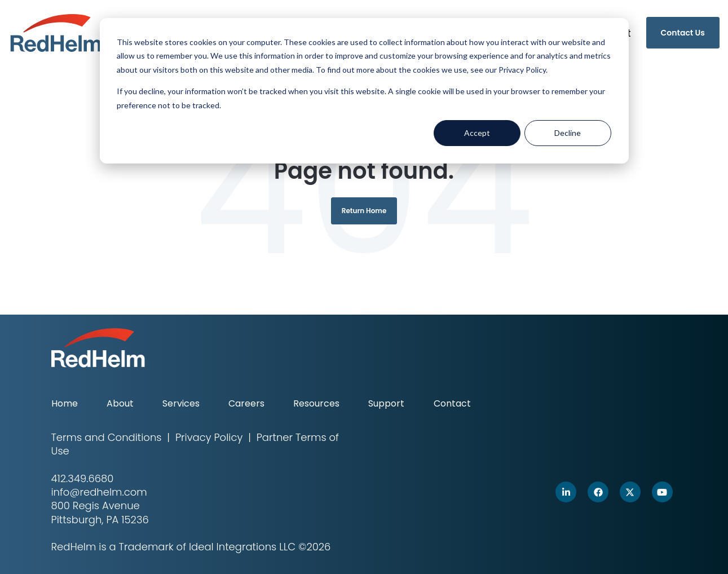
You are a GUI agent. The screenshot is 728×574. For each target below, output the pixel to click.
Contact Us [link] (683, 33)
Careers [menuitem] (246, 403)
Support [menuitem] (386, 403)
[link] (56, 32)
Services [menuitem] (181, 403)
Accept (477, 133)
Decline (568, 133)
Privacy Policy (209, 437)
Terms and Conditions (107, 437)
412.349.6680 (83, 478)
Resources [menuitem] (316, 403)
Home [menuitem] (65, 403)
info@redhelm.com (99, 492)
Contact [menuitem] (452, 403)
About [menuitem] (120, 403)
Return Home (364, 211)
